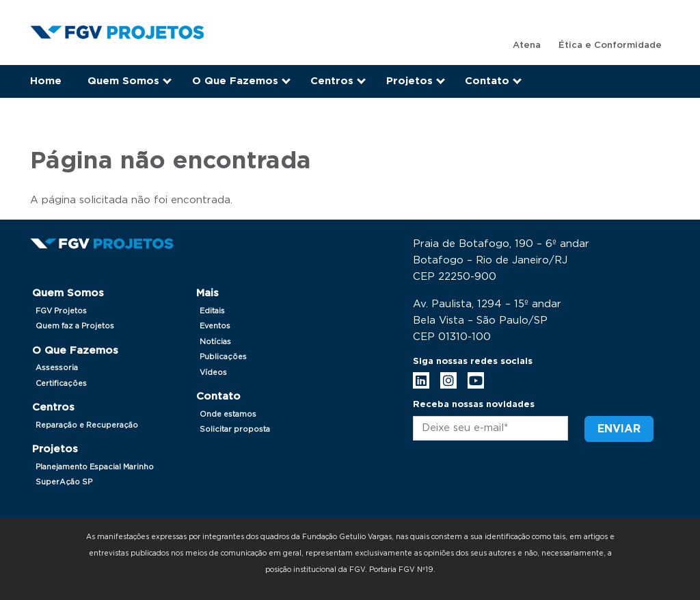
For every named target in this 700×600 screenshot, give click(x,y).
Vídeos (213, 373)
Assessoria (57, 368)
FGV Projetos (61, 311)
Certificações (61, 383)
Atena (527, 45)
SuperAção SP (64, 482)
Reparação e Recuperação (87, 425)
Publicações (223, 357)
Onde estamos (228, 414)
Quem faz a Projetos (75, 326)
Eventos (215, 326)
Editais (212, 311)
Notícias (215, 342)
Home (46, 81)
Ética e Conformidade (610, 45)
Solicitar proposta (235, 429)
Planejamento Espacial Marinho (95, 467)
